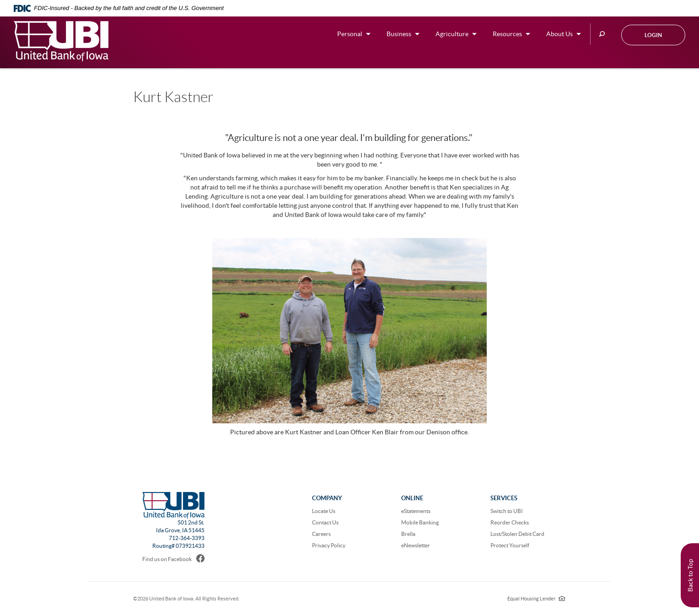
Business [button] (399, 34)
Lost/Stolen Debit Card (517, 534)
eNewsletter (416, 545)
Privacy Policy (329, 545)
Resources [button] (507, 34)
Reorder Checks (510, 522)
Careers (321, 534)
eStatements (416, 511)
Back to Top (690, 575)
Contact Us (325, 522)
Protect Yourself (510, 545)
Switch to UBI (507, 511)
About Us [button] (559, 34)
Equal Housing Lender (536, 599)
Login (653, 35)
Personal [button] (350, 34)
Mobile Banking (420, 522)
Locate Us (324, 511)
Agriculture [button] (452, 34)
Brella (408, 534)
